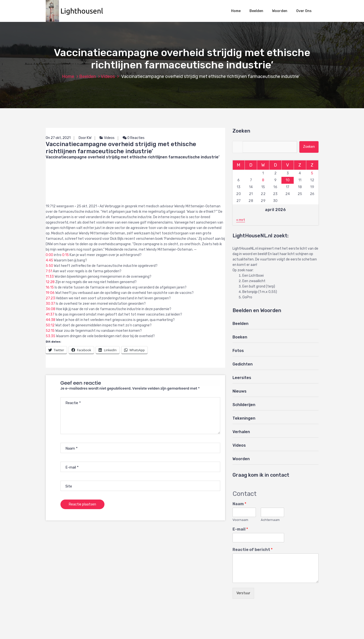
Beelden (256, 11)
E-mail (240, 529)
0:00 (49, 255)
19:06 (50, 293)
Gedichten (243, 364)
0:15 (66, 255)
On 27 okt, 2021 (58, 138)
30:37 (50, 304)
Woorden (280, 11)
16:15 (50, 287)
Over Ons (304, 11)
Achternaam (270, 520)
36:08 (51, 309)
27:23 (50, 298)
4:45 (49, 260)
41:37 (50, 314)
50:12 (50, 325)
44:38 (51, 320)
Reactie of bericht (253, 550)
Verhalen (241, 432)
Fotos (238, 351)
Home (236, 11)
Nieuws (240, 391)
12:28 (50, 282)
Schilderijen (244, 405)
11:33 (50, 277)
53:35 (51, 336)
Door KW (85, 138)
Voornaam (240, 520)
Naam (239, 504)
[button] (77, 11)
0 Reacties (134, 138)
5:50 (49, 266)
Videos (108, 76)
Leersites (242, 378)
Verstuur (243, 593)
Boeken (240, 337)
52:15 (50, 331)
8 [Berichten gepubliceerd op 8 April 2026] (263, 180)
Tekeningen (244, 418)
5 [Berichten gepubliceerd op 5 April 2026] (312, 173)
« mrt (241, 220)
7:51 (49, 271)
